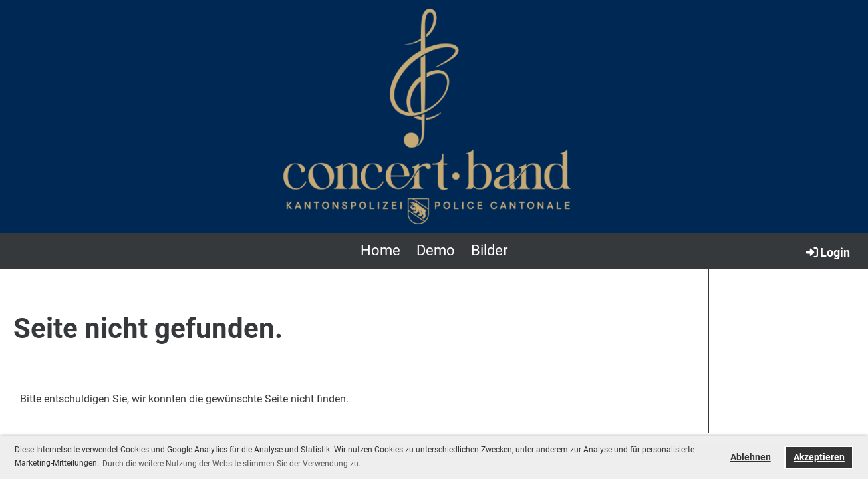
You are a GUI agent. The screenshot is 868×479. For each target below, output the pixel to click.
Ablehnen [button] (751, 457)
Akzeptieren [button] (819, 457)
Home (380, 250)
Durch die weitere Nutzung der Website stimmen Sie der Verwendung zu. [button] (231, 464)
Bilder (489, 250)
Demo (436, 250)
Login (827, 252)
